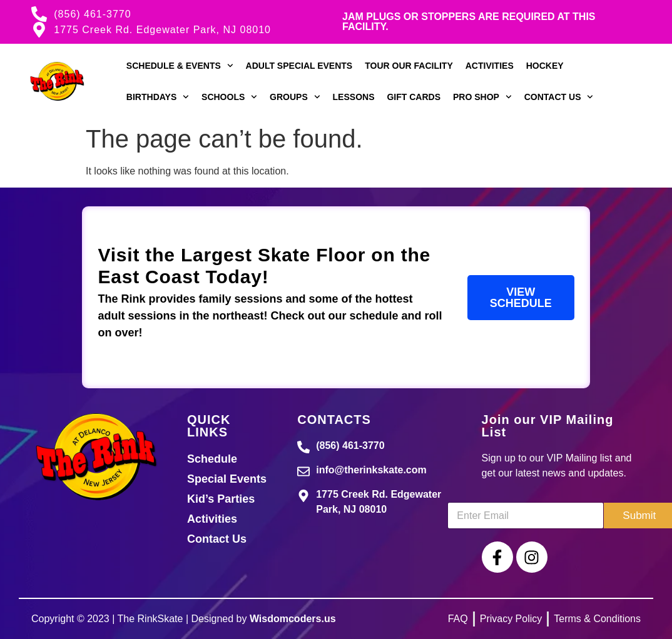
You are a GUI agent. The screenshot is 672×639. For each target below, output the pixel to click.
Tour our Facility (409, 66)
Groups (295, 97)
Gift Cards (414, 97)
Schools (229, 97)
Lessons (354, 97)
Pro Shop (482, 97)
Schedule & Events (180, 66)
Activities (490, 66)
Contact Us (559, 97)
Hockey (545, 66)
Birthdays (158, 97)
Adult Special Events (299, 66)
